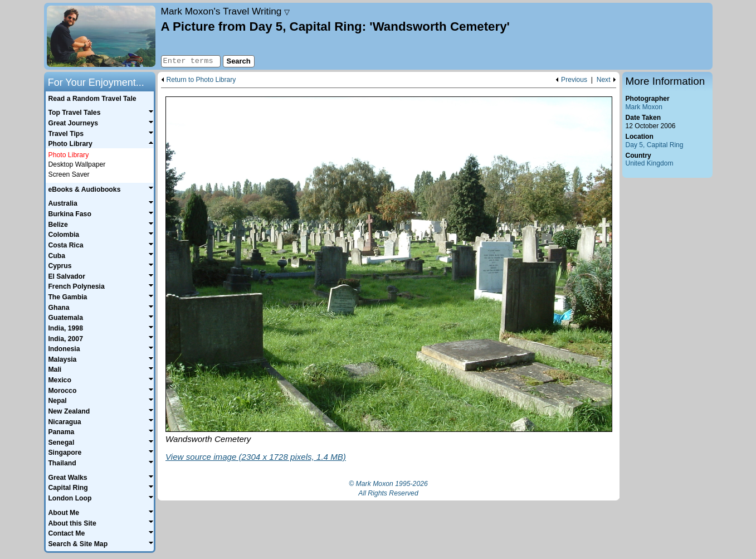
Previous (574, 80)
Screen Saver (69, 174)
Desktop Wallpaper (77, 164)
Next (604, 80)
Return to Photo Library (201, 80)
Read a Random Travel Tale (92, 99)
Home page (101, 36)
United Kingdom (650, 163)
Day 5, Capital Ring (655, 145)
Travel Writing (226, 11)
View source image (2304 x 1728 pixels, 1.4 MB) (256, 457)
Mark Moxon (644, 107)
